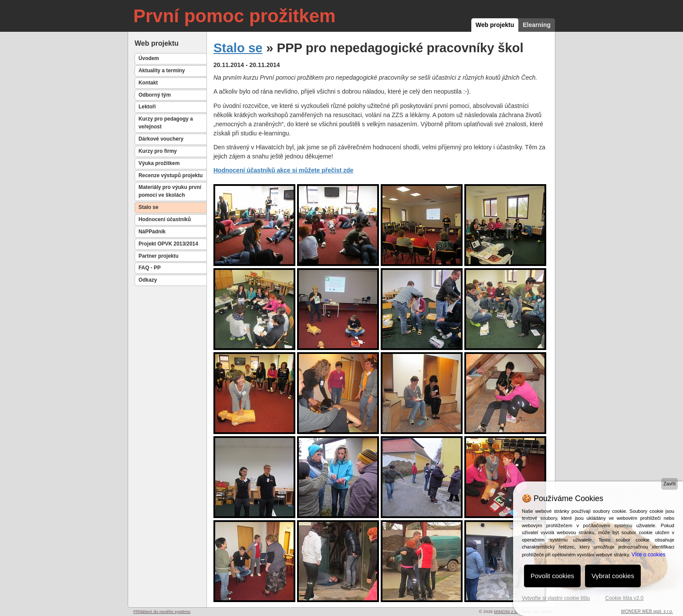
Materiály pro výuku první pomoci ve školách (170, 191)
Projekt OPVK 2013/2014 (168, 244)
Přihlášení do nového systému (162, 611)
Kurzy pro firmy (158, 151)
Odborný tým (155, 95)
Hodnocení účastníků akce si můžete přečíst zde (283, 170)
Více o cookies (649, 555)
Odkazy (148, 280)
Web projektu (495, 25)
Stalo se (149, 207)
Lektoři (147, 107)
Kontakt (148, 83)
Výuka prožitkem (159, 163)
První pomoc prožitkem (234, 16)
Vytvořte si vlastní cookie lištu (556, 598)
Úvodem (149, 58)
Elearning (537, 25)
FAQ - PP (150, 268)
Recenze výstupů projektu (171, 175)
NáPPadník (152, 232)
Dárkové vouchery (161, 139)
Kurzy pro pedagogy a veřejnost (166, 123)
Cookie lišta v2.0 (624, 598)
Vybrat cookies (613, 576)
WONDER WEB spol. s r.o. (647, 611)
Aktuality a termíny (162, 71)
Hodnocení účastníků (165, 219)
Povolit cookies (552, 576)
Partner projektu (159, 256)
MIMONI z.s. (506, 611)
